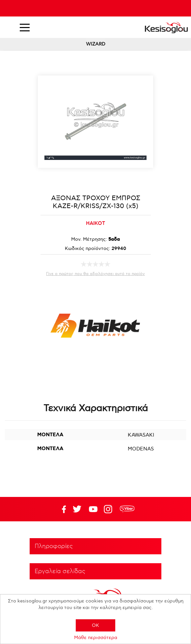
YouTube (77, 509)
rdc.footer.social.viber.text (127, 509)
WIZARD (96, 44)
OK (95, 625)
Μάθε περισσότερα (96, 638)
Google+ (109, 509)
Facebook (61, 509)
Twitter (93, 509)
